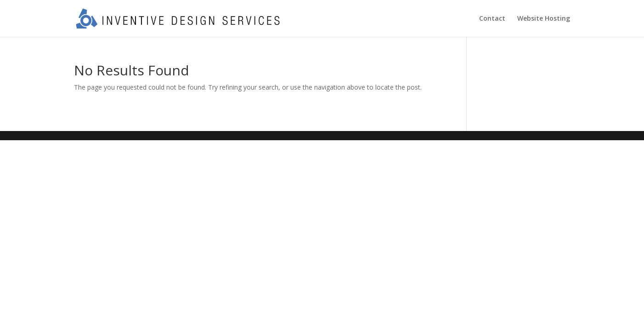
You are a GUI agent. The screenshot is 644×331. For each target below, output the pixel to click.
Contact (492, 19)
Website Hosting (544, 19)
